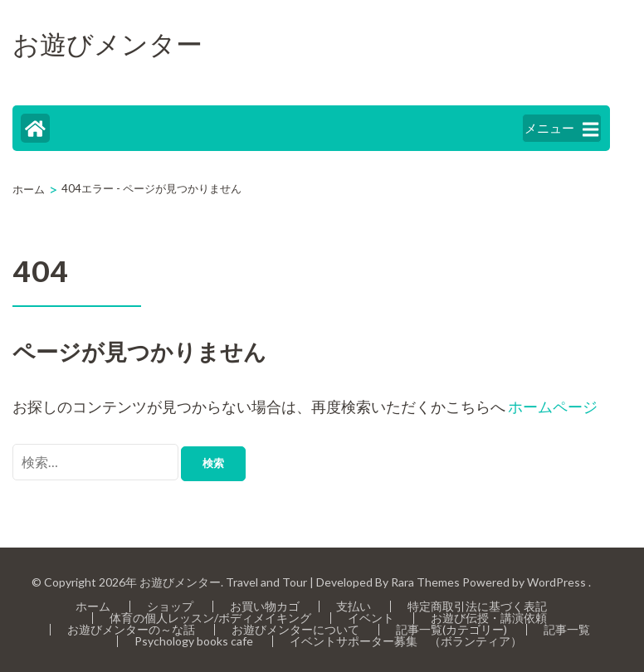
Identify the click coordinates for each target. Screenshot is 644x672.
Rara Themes (425, 582)
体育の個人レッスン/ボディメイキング (210, 618)
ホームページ (553, 407)
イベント (371, 618)
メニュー (561, 129)
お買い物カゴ (265, 606)
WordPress (556, 582)
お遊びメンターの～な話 (131, 629)
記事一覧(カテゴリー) (451, 629)
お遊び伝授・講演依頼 (489, 618)
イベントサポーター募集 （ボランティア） (406, 641)
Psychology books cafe (194, 641)
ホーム (93, 606)
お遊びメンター (107, 46)
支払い (354, 606)
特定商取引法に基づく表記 (477, 606)
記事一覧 (567, 629)
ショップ (170, 606)
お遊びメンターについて (295, 629)
